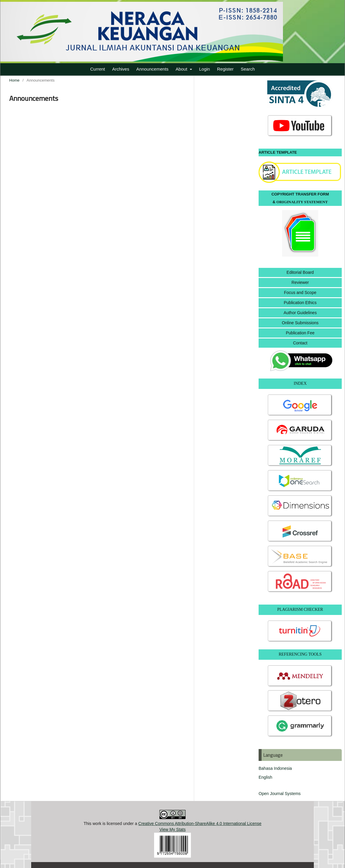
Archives (121, 69)
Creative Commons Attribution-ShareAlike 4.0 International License (200, 824)
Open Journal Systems (280, 794)
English (265, 777)
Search (248, 69)
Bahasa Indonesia (275, 768)
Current (98, 69)
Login (204, 69)
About (182, 69)
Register (225, 69)
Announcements (152, 69)
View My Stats (172, 829)
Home (14, 80)
